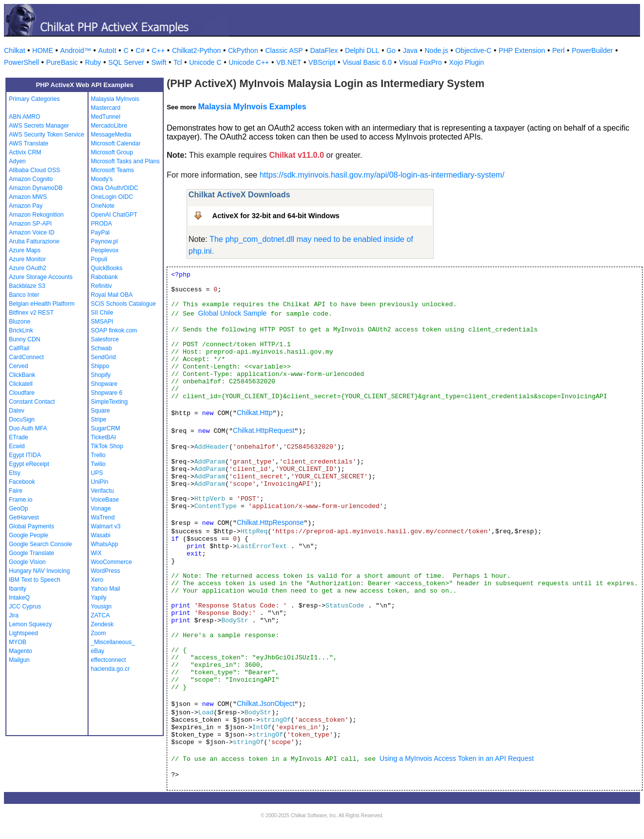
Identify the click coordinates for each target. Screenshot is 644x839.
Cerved (19, 366)
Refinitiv (102, 286)
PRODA (102, 224)
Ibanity (18, 589)
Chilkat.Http (255, 413)
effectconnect (109, 660)
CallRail (19, 348)
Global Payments (31, 526)
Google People (28, 535)
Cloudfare (22, 393)
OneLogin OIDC (112, 197)
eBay (98, 651)
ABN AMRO (24, 117)
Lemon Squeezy (30, 624)
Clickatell (21, 384)
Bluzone (20, 322)
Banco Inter (24, 295)
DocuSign (22, 419)
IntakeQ (19, 598)
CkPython (243, 50)
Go (391, 50)
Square (101, 411)
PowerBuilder (592, 50)
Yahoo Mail (106, 589)
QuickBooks (107, 268)
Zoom (99, 633)
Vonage (101, 509)
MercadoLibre (109, 126)
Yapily (99, 598)
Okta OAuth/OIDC (115, 188)
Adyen (17, 161)
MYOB (18, 642)
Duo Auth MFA (28, 428)
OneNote (103, 206)
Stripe (99, 419)
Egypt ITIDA (25, 455)
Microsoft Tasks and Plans (125, 161)
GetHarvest (24, 517)
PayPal (100, 233)
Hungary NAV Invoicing (39, 571)
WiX (96, 553)
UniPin (100, 482)
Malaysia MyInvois (115, 99)
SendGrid (104, 357)
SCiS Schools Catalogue (123, 304)
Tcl (178, 62)
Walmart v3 (106, 526)
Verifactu (103, 491)
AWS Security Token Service (46, 135)
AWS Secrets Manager (39, 126)
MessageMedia (111, 135)
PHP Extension (522, 50)
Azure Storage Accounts (41, 277)
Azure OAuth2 (27, 268)
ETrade (19, 437)
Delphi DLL (362, 50)
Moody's (102, 179)
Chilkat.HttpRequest (264, 430)
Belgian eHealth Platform (42, 304)
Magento (21, 651)
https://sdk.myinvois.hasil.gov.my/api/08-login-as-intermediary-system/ (382, 175)
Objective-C (473, 50)
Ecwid (17, 446)
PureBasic (62, 62)
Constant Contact (32, 402)
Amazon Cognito (31, 179)
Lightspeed (23, 633)
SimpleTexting (110, 402)
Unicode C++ (249, 62)
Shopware (104, 384)
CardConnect (26, 357)
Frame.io (21, 500)
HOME (43, 50)
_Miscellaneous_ (113, 642)
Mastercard (106, 108)
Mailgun (19, 660)
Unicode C (205, 62)
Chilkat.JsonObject (266, 703)
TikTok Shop (107, 446)
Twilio (98, 464)
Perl (559, 50)
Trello (98, 455)
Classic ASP (284, 50)
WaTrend (103, 517)
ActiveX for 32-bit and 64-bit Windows (276, 216)
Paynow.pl (105, 241)
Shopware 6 (107, 393)
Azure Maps (25, 250)
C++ (158, 50)
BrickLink (21, 330)
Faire (16, 491)
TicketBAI (104, 437)
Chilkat (15, 50)
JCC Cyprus (25, 606)
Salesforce (105, 339)
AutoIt (108, 50)
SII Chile (102, 313)
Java (410, 50)
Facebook (22, 482)
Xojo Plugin (467, 62)
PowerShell (22, 62)
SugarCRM (106, 428)
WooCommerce (112, 562)
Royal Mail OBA (112, 295)
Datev (17, 411)
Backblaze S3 (27, 286)
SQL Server (126, 62)
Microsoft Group (112, 152)
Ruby (93, 62)
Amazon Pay (26, 206)
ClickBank (22, 375)
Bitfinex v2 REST (31, 313)
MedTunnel (106, 117)
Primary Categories (34, 99)
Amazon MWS (28, 197)
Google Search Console (40, 544)
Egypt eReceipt (29, 464)
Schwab (102, 348)
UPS (97, 473)
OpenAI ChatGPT (114, 215)
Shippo (100, 366)
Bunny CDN (24, 339)
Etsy (15, 473)
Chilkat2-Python (197, 50)
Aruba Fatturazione (34, 241)
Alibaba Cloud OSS (34, 170)
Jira (14, 615)
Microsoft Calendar (116, 143)
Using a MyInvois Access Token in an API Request (457, 758)
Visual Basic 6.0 (367, 62)
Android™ (76, 50)
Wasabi (101, 535)
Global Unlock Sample (233, 313)
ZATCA (100, 615)
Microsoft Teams (113, 170)
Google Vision (27, 562)
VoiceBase (105, 500)
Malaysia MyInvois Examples (252, 107)
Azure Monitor (27, 259)
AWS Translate (29, 143)
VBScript (322, 62)
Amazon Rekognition (36, 215)
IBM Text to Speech (35, 580)
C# (140, 50)
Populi (99, 259)
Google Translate (31, 553)
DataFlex (324, 50)
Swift (159, 62)
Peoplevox (105, 250)
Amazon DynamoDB (36, 188)
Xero (97, 580)
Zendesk (102, 624)
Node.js (437, 50)
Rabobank (105, 277)
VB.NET (289, 62)
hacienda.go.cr (111, 669)
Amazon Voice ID (32, 233)
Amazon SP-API (30, 224)
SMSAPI (102, 322)
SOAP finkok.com (114, 330)
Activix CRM (25, 152)
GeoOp (19, 509)
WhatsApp (105, 544)
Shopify (101, 375)
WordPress (106, 571)
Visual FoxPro (420, 62)
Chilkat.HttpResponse (270, 522)
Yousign (101, 606)
